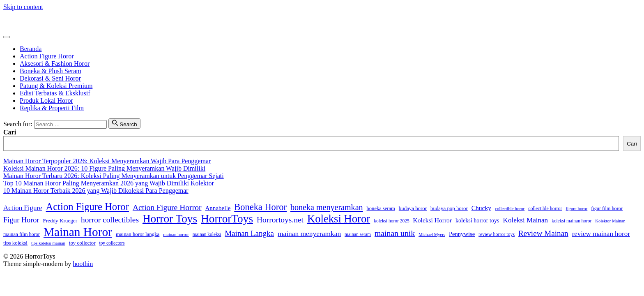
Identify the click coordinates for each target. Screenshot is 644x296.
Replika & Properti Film (52, 108)
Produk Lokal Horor (46, 101)
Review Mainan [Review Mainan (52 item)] (543, 233)
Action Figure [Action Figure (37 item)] (23, 208)
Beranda (31, 49)
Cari (10, 132)
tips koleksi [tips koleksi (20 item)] (15, 243)
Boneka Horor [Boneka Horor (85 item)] (260, 207)
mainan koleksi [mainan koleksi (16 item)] (207, 234)
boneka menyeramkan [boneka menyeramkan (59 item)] (327, 207)
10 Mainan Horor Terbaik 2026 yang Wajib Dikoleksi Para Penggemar (96, 191)
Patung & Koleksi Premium (56, 86)
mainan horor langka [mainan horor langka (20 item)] (138, 234)
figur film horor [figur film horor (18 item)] (607, 208)
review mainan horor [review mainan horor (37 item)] (601, 234)
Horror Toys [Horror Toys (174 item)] (170, 219)
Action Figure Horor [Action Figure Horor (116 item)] (87, 207)
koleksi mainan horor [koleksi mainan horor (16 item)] (572, 221)
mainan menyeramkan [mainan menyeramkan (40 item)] (309, 234)
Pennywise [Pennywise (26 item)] (462, 234)
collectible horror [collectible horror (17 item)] (545, 208)
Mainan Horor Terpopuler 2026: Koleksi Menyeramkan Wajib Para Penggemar (107, 161)
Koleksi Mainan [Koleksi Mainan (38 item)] (526, 220)
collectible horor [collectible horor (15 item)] (510, 208)
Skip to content (23, 7)
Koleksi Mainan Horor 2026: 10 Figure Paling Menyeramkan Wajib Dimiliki (104, 168)
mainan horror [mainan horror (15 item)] (176, 234)
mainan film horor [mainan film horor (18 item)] (22, 234)
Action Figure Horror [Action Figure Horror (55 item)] (167, 207)
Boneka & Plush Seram (51, 71)
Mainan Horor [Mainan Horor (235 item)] (78, 232)
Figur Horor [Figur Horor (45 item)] (21, 220)
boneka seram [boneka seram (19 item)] (381, 208)
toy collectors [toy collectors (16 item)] (112, 243)
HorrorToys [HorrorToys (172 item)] (227, 219)
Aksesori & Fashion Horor (55, 64)
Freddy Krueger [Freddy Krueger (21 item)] (60, 221)
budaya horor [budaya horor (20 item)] (413, 208)
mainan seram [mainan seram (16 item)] (358, 234)
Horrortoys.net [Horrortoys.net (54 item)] (280, 220)
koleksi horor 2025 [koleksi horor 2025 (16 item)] (391, 221)
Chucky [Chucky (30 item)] (481, 208)
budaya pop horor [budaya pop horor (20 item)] (449, 208)
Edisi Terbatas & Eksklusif (55, 93)
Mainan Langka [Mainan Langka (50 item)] (249, 233)
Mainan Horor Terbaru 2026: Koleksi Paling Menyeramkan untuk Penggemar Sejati (114, 176)
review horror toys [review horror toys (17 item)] (497, 234)
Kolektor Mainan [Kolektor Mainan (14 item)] (610, 221)
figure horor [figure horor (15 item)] (577, 208)
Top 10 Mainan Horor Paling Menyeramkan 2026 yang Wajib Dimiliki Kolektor (109, 183)
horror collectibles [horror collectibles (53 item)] (110, 220)
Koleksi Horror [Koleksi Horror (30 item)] (432, 220)
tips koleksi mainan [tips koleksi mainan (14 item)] (48, 243)
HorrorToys (18, 21)
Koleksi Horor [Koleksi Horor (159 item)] (339, 219)
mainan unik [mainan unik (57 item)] (395, 233)
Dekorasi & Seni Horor (50, 78)
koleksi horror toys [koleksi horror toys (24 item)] (477, 220)
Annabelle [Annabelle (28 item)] (218, 208)
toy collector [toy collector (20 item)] (82, 243)
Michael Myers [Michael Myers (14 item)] (432, 235)
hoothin (83, 264)
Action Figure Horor (47, 56)
